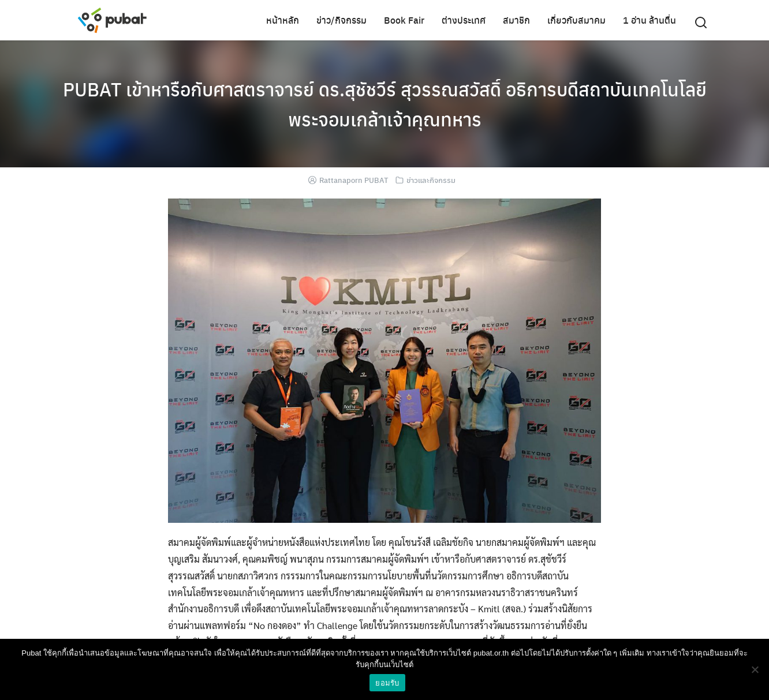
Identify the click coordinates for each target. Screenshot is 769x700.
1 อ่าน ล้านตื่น (649, 20)
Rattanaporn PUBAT (354, 180)
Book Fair (404, 20)
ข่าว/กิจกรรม (341, 20)
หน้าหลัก (283, 20)
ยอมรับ (387, 683)
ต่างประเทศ (464, 20)
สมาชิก (516, 20)
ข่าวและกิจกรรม (431, 180)
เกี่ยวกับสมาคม (576, 20)
